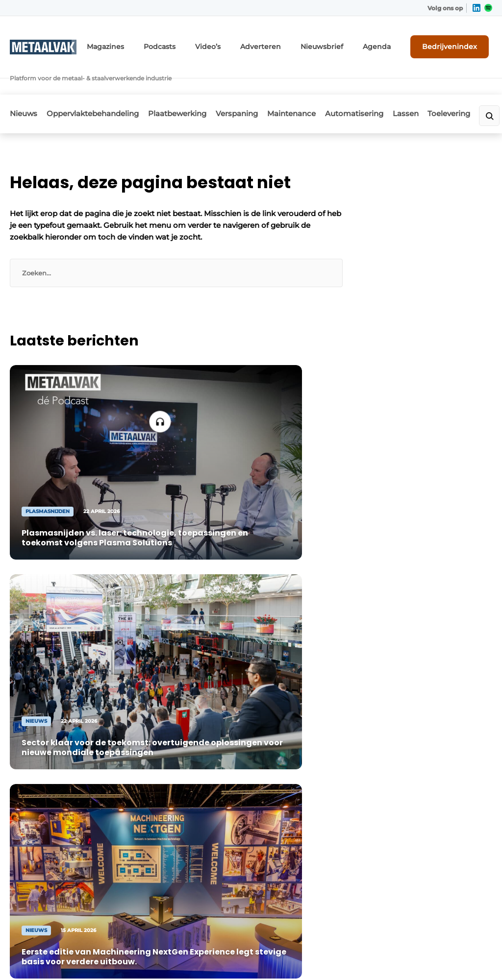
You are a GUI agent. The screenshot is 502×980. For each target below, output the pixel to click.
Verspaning (256, 86)
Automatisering (386, 86)
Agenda (388, 43)
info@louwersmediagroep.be (424, 844)
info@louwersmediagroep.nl (423, 697)
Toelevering (41, 766)
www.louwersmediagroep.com (427, 894)
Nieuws (24, 86)
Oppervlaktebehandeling (99, 86)
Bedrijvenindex (456, 43)
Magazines (145, 43)
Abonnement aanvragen (162, 658)
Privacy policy (461, 956)
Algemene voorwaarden (393, 956)
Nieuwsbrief (339, 43)
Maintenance (317, 86)
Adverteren (285, 43)
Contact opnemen (171, 683)
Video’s (238, 43)
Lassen (444, 86)
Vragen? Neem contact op (401, 526)
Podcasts (194, 43)
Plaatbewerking (190, 86)
